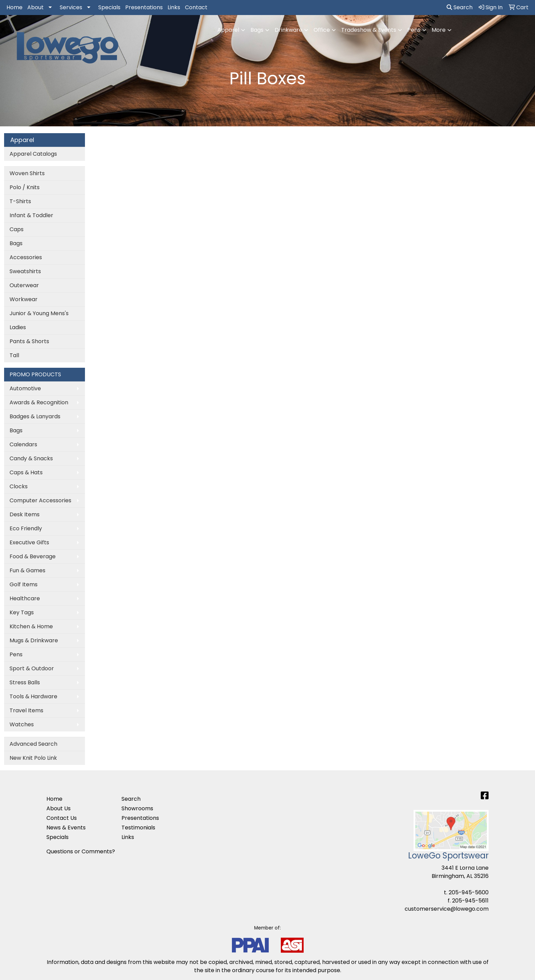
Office (322, 30)
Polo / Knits (25, 187)
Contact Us (62, 818)
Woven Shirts (27, 173)
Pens (414, 30)
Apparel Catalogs (33, 154)
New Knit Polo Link (33, 758)
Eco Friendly (26, 528)
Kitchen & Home (31, 626)
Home (15, 7)
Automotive (25, 388)
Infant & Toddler (31, 215)
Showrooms (137, 808)
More (439, 30)
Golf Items (24, 584)
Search (460, 7)
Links (174, 7)
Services (71, 7)
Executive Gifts (29, 542)
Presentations (144, 7)
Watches (22, 724)
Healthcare (25, 598)
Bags (257, 30)
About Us (59, 808)
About (35, 7)
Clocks (19, 486)
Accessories (26, 257)
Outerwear (24, 285)
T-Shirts (20, 201)
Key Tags (22, 612)
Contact (196, 7)
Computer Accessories (40, 500)
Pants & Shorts (29, 341)
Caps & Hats (26, 472)
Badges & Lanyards (35, 416)
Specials (109, 7)
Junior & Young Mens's (39, 313)
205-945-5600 (469, 892)
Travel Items (26, 710)
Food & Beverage (33, 556)
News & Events (66, 828)
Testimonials (138, 828)
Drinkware (288, 30)
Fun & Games (27, 570)
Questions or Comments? (81, 851)
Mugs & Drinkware (34, 640)
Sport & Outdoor (32, 668)
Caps (17, 229)
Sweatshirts (25, 271)
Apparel (228, 30)
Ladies (18, 327)
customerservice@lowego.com (447, 909)
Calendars (23, 444)
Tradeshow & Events (369, 30)
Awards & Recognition (39, 402)
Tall (14, 355)
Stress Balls (25, 682)
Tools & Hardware (33, 696)
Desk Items (25, 514)
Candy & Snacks (31, 458)
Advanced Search (33, 744)
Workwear (24, 299)
